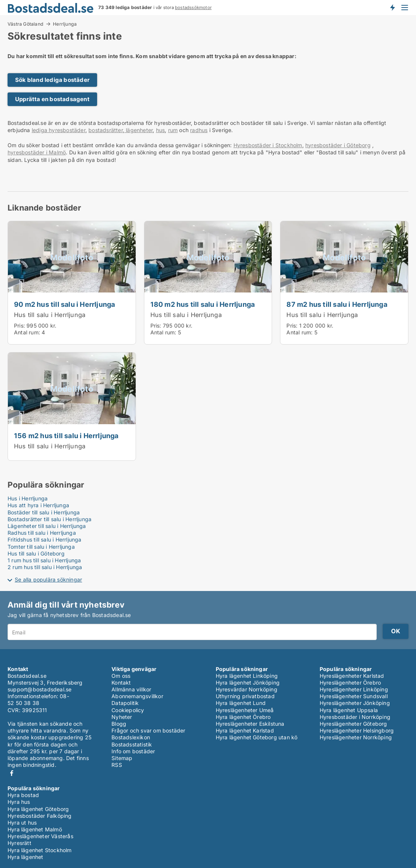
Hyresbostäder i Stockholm (268, 145)
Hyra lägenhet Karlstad (245, 730)
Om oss (121, 676)
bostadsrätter (106, 130)
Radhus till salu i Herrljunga (42, 533)
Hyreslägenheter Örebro (350, 683)
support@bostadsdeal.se (39, 689)
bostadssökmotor (193, 8)
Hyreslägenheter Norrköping (356, 737)
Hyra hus (19, 802)
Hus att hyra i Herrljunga (38, 505)
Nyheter (122, 717)
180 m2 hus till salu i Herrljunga (203, 304)
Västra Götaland (26, 24)
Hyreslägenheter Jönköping (355, 703)
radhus (199, 130)
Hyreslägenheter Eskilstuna (250, 724)
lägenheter (138, 130)
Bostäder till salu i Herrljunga (44, 512)
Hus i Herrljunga (28, 498)
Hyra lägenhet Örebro (243, 717)
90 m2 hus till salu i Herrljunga (64, 304)
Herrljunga (65, 24)
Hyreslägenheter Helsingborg (357, 730)
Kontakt (121, 683)
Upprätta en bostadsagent (52, 99)
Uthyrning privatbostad (245, 696)
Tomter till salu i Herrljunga (41, 547)
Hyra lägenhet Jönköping (248, 683)
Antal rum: (27, 332)
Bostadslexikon (131, 737)
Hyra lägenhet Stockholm (40, 850)
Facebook (12, 773)
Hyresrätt (19, 843)
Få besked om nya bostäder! (392, 8)
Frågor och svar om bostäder (148, 730)
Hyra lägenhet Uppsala (349, 710)
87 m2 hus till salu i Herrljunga (337, 304)
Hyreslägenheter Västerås (40, 836)
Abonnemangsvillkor (137, 696)
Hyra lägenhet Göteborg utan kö (257, 737)
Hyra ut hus (22, 823)
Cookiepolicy (128, 710)
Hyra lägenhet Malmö (35, 829)
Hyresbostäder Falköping (40, 816)
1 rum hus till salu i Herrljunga (44, 560)
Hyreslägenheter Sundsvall (354, 696)
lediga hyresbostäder (59, 130)
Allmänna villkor (131, 689)
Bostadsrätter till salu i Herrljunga (49, 519)
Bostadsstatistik (132, 744)
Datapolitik (125, 703)
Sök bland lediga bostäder (52, 80)
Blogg (119, 724)
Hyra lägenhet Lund (241, 703)
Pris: (20, 325)
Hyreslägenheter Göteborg (353, 724)
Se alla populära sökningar (48, 579)
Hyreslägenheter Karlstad (352, 676)
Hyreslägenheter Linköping (354, 689)
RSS (117, 765)
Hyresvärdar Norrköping (247, 689)
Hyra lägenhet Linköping (247, 676)
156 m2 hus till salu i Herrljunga (66, 436)
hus (161, 130)
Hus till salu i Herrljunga (50, 315)
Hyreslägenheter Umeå (245, 710)
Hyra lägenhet (26, 857)
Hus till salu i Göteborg (36, 553)
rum (173, 130)
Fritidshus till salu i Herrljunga (45, 539)
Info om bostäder (133, 751)
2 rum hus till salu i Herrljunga (45, 567)
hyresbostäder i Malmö (37, 152)
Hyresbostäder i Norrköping (355, 717)
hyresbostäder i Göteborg (338, 145)
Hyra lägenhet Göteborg (38, 809)
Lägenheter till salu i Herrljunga (47, 526)
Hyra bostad (23, 795)
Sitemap (122, 758)
